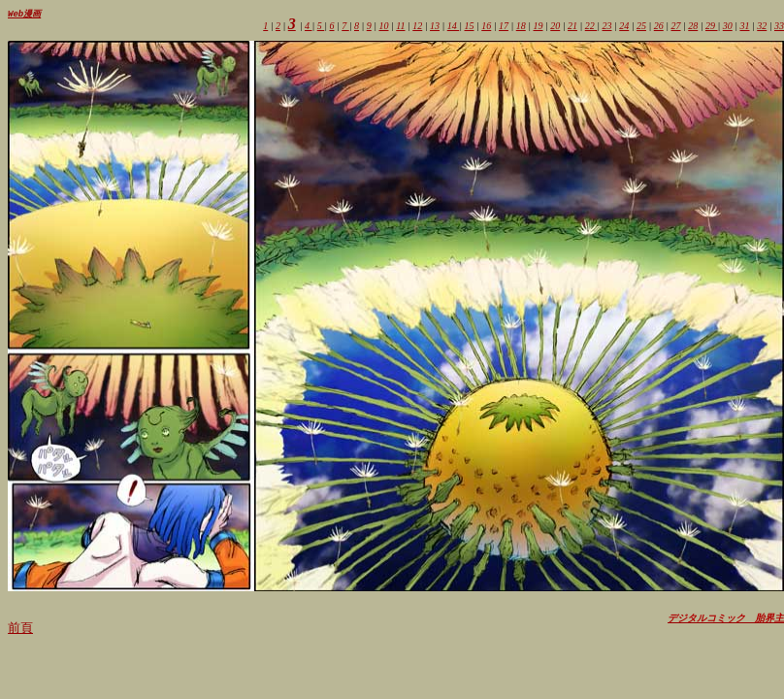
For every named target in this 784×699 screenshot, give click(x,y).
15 (470, 27)
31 (745, 27)
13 (435, 27)
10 (383, 27)
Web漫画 (24, 14)
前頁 (20, 629)
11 (400, 27)
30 (728, 27)
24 (624, 27)
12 (417, 27)
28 (693, 27)
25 (641, 27)
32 (762, 27)
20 (555, 27)
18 (521, 27)
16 (486, 27)
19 (539, 27)
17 (504, 27)
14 (454, 27)
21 (572, 27)
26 (659, 27)
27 (676, 27)
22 (591, 27)
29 (712, 27)
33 (779, 27)
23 (607, 27)
